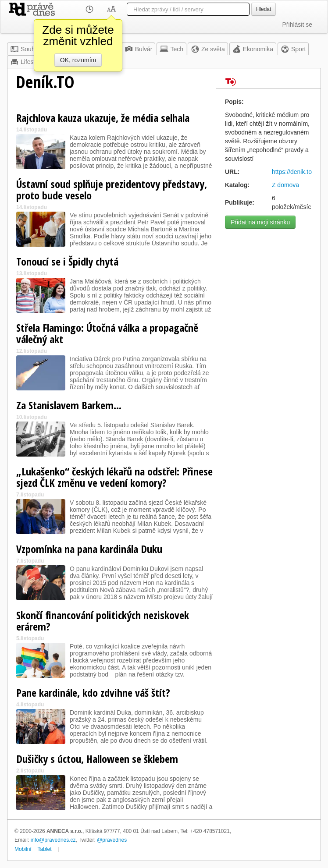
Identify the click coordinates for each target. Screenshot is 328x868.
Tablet (45, 849)
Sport (293, 49)
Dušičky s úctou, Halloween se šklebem (97, 759)
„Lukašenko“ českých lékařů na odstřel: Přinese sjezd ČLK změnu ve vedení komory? (114, 477)
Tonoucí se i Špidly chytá (67, 261)
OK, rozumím (78, 60)
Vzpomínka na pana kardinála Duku (89, 549)
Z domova (285, 185)
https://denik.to (292, 172)
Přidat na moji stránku (260, 222)
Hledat (264, 9)
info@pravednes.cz (53, 840)
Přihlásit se (297, 25)
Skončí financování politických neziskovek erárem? (103, 621)
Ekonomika (253, 49)
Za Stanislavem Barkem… (69, 405)
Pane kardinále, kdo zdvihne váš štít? (93, 693)
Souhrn (25, 49)
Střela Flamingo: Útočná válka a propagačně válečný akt (107, 333)
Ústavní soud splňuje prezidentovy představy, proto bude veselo (112, 190)
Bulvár (139, 49)
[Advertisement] (268, 266)
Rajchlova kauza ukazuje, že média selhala (103, 118)
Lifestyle (27, 62)
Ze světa (208, 49)
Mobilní (23, 849)
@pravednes (112, 840)
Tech (171, 49)
